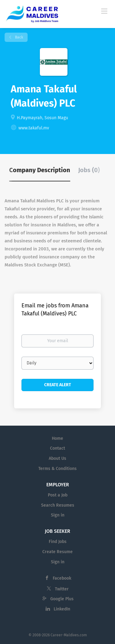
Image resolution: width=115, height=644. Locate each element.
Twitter (62, 589)
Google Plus (62, 599)
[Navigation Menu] (104, 11)
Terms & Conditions (57, 469)
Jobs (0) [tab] (89, 170)
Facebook (62, 578)
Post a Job (58, 495)
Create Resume (57, 552)
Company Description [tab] (40, 170)
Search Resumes (58, 505)
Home (57, 438)
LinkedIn (62, 609)
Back (19, 37)
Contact (57, 448)
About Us (57, 458)
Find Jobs (58, 542)
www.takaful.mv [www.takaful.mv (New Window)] (34, 128)
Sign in (58, 515)
